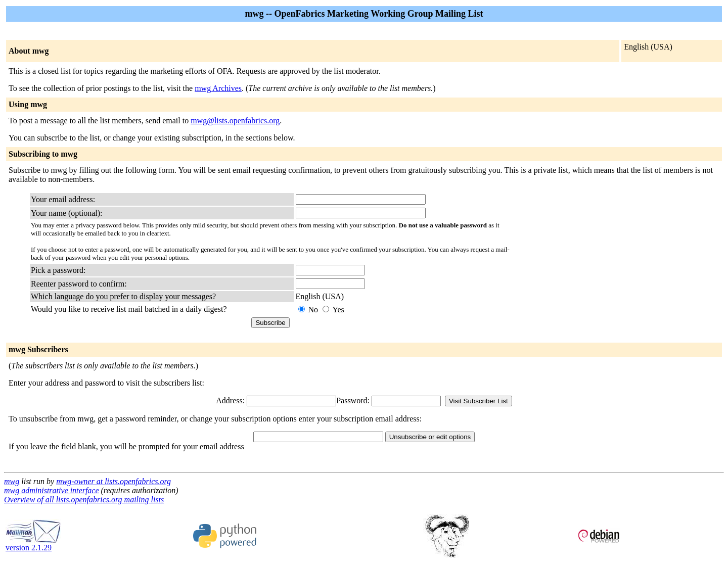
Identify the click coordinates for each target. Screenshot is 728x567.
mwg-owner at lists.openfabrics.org (113, 481)
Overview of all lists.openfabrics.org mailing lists (84, 500)
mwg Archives (218, 88)
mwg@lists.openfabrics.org (235, 121)
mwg (12, 481)
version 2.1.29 (33, 544)
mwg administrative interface (52, 490)
